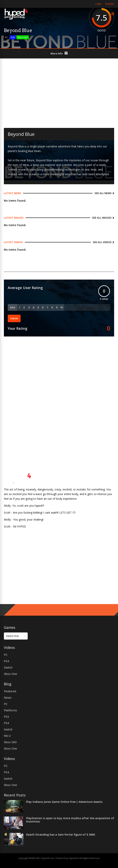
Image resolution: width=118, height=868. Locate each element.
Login (98, 4)
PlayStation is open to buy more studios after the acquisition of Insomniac (70, 820)
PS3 (6, 717)
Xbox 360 (10, 742)
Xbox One (23, 37)
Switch (8, 667)
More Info (57, 53)
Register (110, 4)
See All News (103, 193)
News (8, 697)
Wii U (7, 736)
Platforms (10, 710)
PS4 (13, 37)
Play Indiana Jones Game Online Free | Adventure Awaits (64, 802)
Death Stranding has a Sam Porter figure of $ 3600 (61, 835)
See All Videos (102, 242)
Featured (10, 691)
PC (6, 37)
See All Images (102, 218)
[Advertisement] (59, 93)
